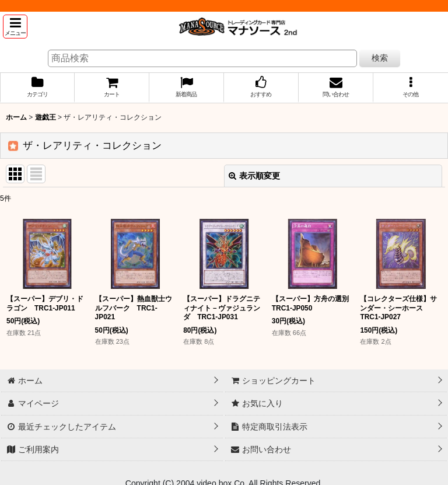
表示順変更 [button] (254, 176)
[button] (15, 27)
